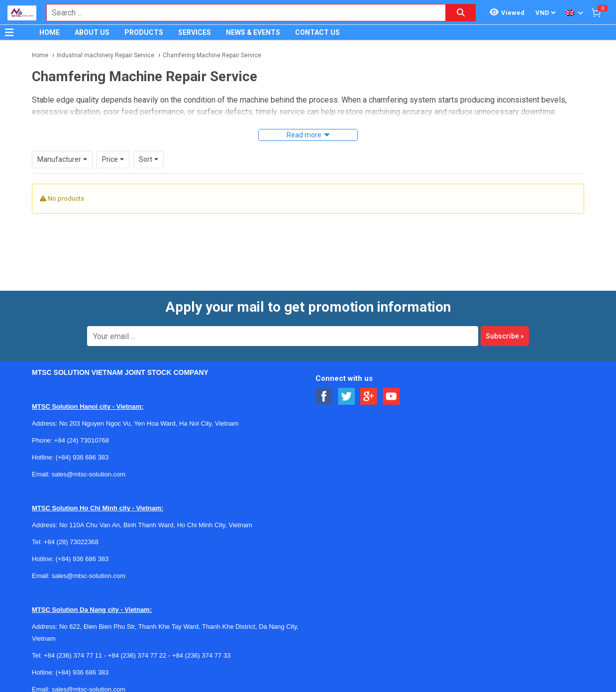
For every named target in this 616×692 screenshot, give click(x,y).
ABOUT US (92, 32)
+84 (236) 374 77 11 (73, 655)
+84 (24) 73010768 (82, 440)
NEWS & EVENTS (253, 32)
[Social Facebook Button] (324, 397)
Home (40, 55)
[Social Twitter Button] (347, 397)
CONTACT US (317, 32)
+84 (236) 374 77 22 (137, 655)
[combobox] (241, 13)
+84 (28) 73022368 (71, 542)
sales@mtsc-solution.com (89, 474)
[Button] (9, 32)
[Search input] (241, 13)
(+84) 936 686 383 (82, 457)
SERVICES (195, 32)
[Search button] (461, 13)
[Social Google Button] (369, 397)
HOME (50, 32)
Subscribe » (505, 336)
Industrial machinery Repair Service (105, 55)
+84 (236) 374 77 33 (201, 655)
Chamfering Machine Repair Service (212, 55)
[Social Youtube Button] (391, 397)
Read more (304, 135)
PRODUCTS (144, 32)
